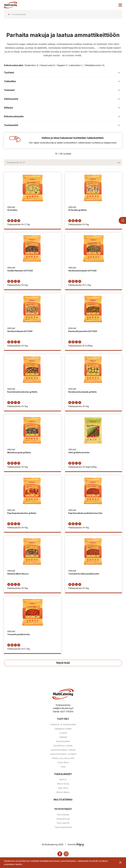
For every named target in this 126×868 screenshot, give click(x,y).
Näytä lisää (63, 663)
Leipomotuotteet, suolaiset (63, 754)
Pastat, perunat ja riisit (63, 759)
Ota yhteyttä (63, 815)
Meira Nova (63, 784)
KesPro (63, 780)
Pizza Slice (63, 763)
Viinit (63, 767)
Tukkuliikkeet (63, 775)
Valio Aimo (63, 788)
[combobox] (63, 162)
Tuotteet (63, 719)
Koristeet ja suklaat (63, 746)
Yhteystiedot (63, 810)
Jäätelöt (63, 737)
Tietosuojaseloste (63, 828)
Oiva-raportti (63, 823)
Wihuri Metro (63, 793)
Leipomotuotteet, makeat (63, 750)
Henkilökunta (63, 819)
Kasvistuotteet (63, 742)
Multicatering (63, 800)
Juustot (63, 733)
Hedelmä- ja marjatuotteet (63, 725)
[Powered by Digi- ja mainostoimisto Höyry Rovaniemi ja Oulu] (76, 844)
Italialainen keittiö (63, 729)
